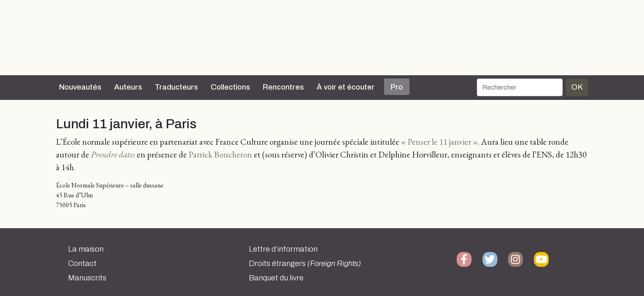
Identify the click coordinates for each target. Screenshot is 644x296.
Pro (397, 87)
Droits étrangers (305, 264)
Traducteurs (176, 87)
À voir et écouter (346, 87)
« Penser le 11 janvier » (439, 142)
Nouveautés (80, 87)
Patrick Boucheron (220, 154)
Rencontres (283, 87)
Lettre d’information (283, 249)
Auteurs (128, 87)
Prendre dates (113, 154)
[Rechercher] (520, 87)
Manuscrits (87, 278)
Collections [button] (230, 87)
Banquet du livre (276, 278)
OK (577, 87)
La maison (86, 249)
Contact (82, 264)
